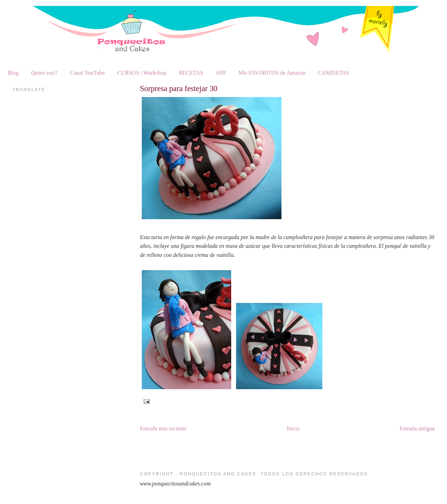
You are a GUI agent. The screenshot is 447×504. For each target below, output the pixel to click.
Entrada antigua (417, 428)
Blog (13, 73)
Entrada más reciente (163, 428)
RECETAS (191, 73)
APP (221, 73)
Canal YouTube (87, 73)
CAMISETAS (334, 73)
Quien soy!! (44, 73)
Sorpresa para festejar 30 (179, 88)
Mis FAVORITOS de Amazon (272, 73)
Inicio (293, 428)
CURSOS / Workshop (142, 73)
